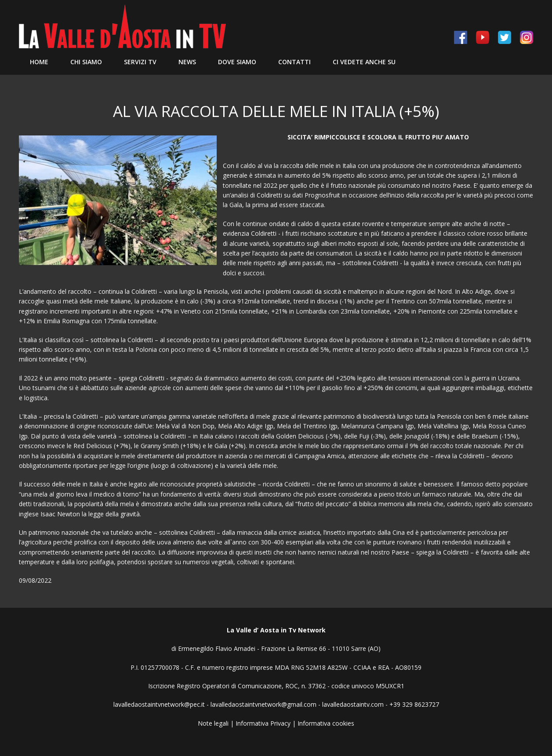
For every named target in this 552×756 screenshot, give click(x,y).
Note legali (213, 723)
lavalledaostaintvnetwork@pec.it (159, 704)
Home (39, 62)
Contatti (294, 62)
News (187, 62)
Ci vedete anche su (364, 62)
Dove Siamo (237, 62)
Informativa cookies (326, 723)
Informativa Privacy (263, 723)
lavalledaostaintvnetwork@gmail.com (263, 704)
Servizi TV (140, 62)
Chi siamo (86, 62)
